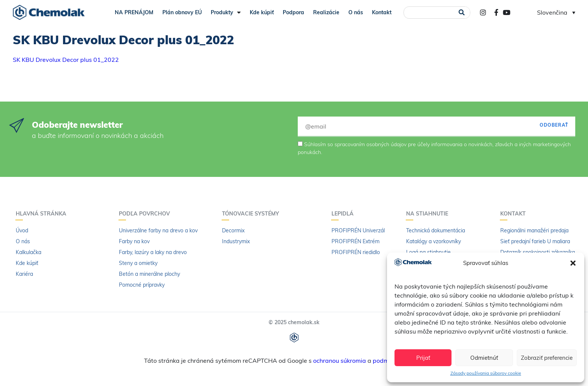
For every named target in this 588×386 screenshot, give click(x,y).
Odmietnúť (484, 358)
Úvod (22, 230)
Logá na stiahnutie (428, 252)
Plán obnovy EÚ (182, 12)
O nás (356, 12)
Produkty (226, 12)
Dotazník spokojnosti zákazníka (538, 252)
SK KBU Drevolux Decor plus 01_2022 (66, 60)
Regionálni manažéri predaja (534, 230)
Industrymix (236, 241)
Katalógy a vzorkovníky (433, 241)
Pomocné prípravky (142, 285)
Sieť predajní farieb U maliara (535, 241)
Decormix (233, 230)
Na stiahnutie (429, 214)
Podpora (293, 12)
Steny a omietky (138, 263)
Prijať (423, 358)
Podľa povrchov (146, 214)
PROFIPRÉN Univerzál (358, 230)
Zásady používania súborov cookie (486, 373)
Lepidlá (344, 214)
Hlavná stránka (43, 214)
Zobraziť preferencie (547, 358)
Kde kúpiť (262, 12)
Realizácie (326, 12)
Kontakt (382, 12)
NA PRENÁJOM (134, 12)
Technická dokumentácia (436, 230)
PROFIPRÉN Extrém (355, 241)
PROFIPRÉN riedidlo (356, 252)
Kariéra (24, 274)
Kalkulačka (28, 252)
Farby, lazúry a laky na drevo (153, 252)
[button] (573, 263)
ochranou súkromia (340, 361)
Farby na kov (134, 241)
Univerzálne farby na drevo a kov (158, 230)
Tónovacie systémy (252, 214)
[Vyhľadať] (462, 13)
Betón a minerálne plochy (149, 274)
